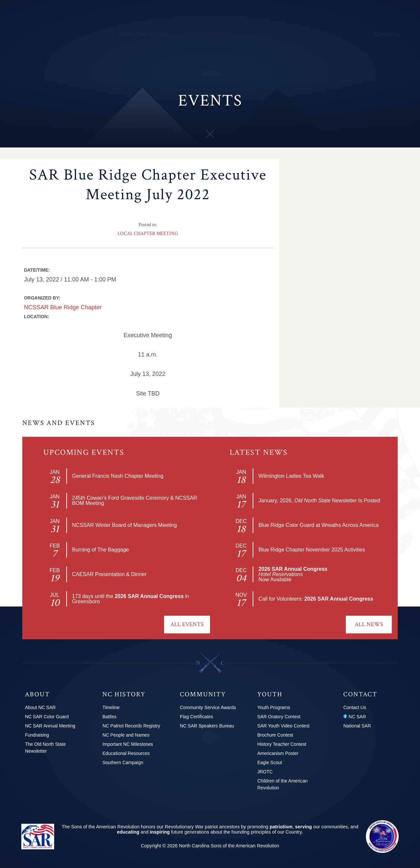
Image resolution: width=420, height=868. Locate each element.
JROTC (265, 772)
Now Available (293, 574)
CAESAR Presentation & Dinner (109, 574)
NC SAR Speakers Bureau (207, 726)
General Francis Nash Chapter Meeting (118, 476)
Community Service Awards (208, 707)
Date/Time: (37, 270)
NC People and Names (126, 735)
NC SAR (355, 717)
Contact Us (387, 34)
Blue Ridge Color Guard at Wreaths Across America (319, 525)
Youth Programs (287, 34)
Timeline (111, 707)
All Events (187, 624)
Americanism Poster (278, 753)
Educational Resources (126, 753)
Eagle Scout (270, 762)
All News (369, 624)
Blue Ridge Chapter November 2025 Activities (312, 550)
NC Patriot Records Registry (131, 726)
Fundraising (37, 735)
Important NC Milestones (128, 744)
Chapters (52, 34)
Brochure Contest (275, 735)
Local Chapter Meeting (148, 233)
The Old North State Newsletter (45, 748)
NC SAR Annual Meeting (50, 726)
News (319, 34)
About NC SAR (40, 707)
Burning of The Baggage (101, 550)
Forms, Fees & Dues (143, 34)
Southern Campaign (123, 762)
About (28, 34)
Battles (109, 717)
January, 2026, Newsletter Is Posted (319, 501)
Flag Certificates (196, 717)
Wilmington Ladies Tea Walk (291, 476)
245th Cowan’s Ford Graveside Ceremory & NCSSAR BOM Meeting (135, 501)
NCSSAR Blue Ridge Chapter (63, 307)
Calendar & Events (91, 34)
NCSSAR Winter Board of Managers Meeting (125, 525)
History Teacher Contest (282, 744)
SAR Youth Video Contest (283, 726)
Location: (37, 317)
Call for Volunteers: (316, 599)
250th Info (250, 34)
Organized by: (42, 298)
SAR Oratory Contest (279, 717)
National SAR (357, 726)
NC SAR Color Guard (47, 717)
